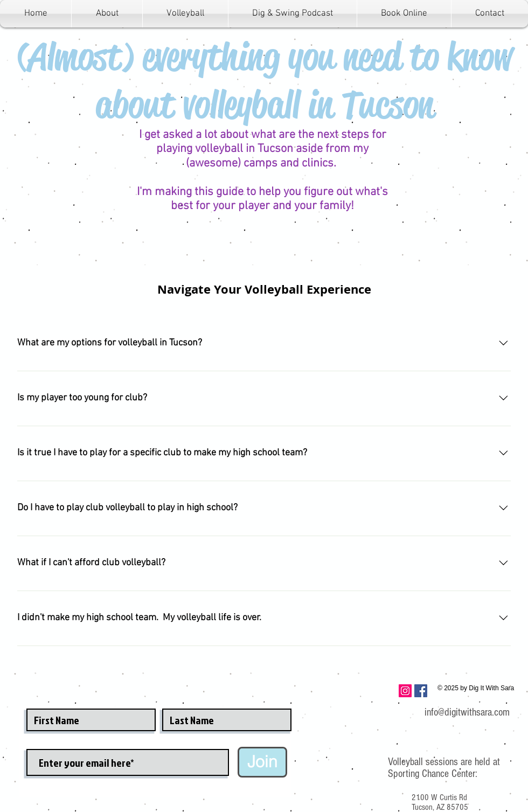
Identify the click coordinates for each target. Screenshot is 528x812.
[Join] (262, 762)
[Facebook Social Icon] (421, 691)
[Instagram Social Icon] (405, 691)
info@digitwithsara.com (467, 712)
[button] (185, 14)
